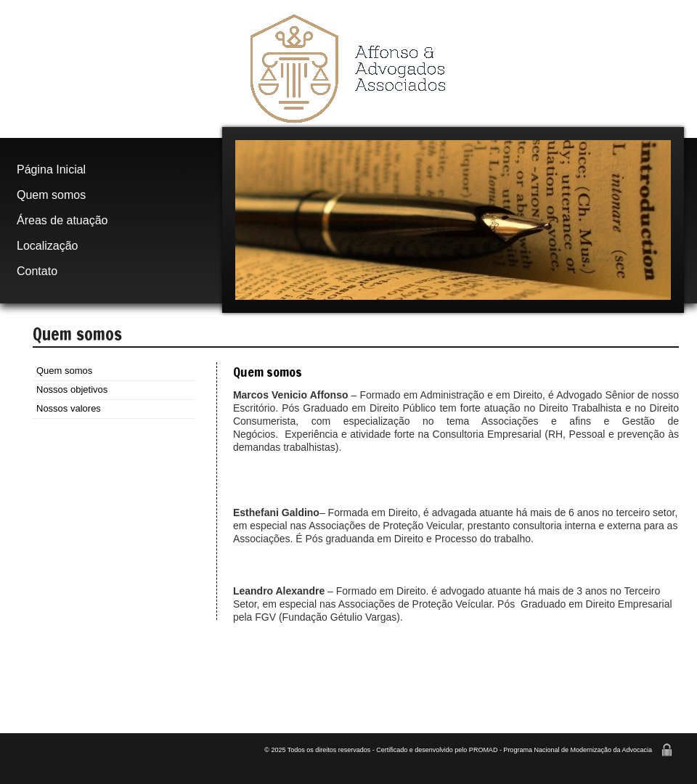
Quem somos (51, 195)
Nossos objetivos (72, 389)
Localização (48, 246)
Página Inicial (51, 170)
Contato (37, 271)
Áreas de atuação (62, 220)
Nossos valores (69, 408)
